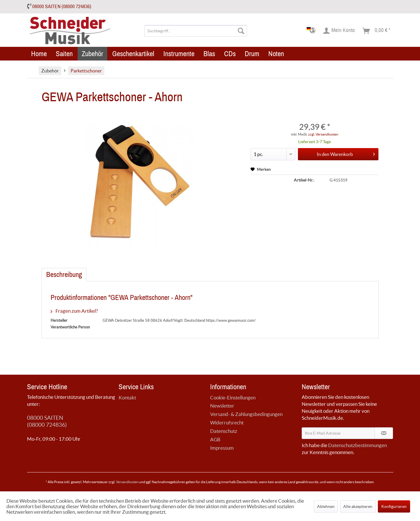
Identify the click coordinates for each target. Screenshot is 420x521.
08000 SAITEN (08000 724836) (62, 7)
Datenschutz (224, 431)
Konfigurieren (394, 506)
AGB (215, 439)
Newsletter (222, 406)
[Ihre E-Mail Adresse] (338, 433)
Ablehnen (326, 506)
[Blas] (209, 54)
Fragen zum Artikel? (74, 311)
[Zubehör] (92, 54)
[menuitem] (196, 31)
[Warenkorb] (377, 31)
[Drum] (252, 54)
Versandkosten (127, 482)
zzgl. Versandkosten (323, 134)
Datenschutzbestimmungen (358, 445)
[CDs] (230, 54)
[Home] (39, 54)
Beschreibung (64, 275)
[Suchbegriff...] (196, 31)
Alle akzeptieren (358, 506)
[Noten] (276, 54)
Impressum (222, 448)
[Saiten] (64, 54)
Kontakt (127, 398)
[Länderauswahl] (313, 31)
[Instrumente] (179, 54)
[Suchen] (241, 31)
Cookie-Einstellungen (233, 398)
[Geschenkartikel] (133, 54)
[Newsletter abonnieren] (384, 433)
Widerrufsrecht (227, 423)
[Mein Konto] (339, 31)
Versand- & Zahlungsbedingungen (246, 414)
